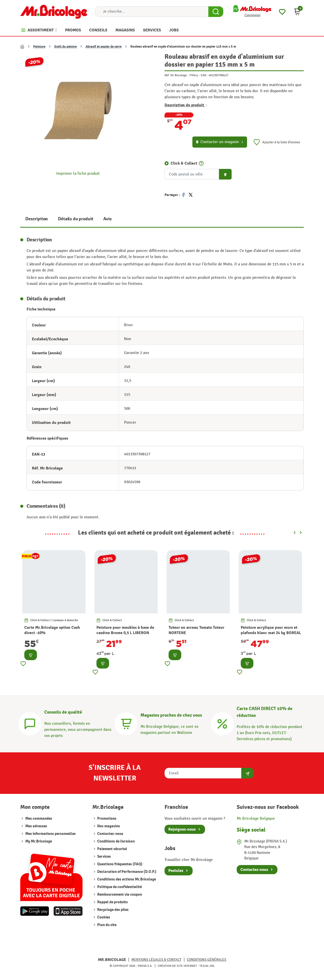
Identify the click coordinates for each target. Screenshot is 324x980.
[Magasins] (126, 723)
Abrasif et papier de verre (104, 47)
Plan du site (106, 925)
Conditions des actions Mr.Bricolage (126, 879)
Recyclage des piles (113, 910)
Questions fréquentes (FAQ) (119, 864)
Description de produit (186, 105)
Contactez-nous (110, 834)
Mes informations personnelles (50, 834)
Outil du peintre (65, 47)
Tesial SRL (207, 966)
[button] (297, 12)
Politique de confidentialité (119, 887)
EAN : (204, 75)
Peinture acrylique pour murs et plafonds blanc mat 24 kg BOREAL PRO (271, 633)
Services (104, 857)
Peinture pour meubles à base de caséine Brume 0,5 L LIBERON (125, 630)
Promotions (106, 819)
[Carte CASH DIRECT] (222, 723)
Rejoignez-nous (182, 829)
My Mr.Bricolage (39, 841)
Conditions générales (207, 960)
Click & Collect (184, 163)
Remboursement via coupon (119, 895)
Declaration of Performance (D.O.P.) (126, 872)
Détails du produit (76, 219)
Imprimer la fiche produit (78, 174)
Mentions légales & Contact (156, 960)
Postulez (176, 871)
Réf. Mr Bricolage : (176, 75)
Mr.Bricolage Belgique (256, 819)
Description (37, 219)
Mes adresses (36, 826)
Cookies (103, 917)
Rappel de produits (112, 902)
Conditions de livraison (116, 841)
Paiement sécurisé (112, 849)
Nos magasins (108, 826)
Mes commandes (39, 819)
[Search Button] (216, 12)
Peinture (39, 47)
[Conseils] (30, 723)
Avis (107, 219)
